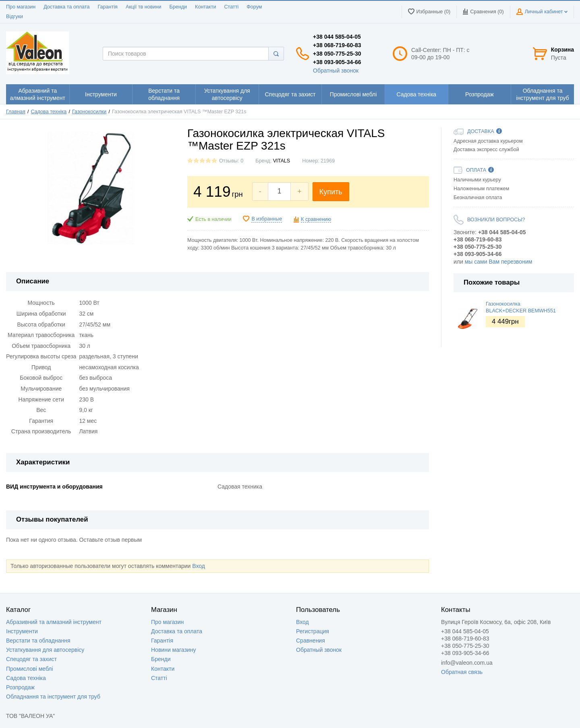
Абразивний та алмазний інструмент (54, 622)
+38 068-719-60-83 (337, 45)
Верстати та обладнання (38, 641)
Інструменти (22, 631)
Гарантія (107, 7)
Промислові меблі (30, 669)
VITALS (282, 161)
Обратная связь (462, 672)
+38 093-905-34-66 (337, 62)
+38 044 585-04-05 (337, 37)
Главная (16, 112)
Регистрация (313, 631)
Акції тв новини (144, 7)
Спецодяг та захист (31, 659)
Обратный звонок (336, 71)
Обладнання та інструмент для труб (53, 697)
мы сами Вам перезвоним (499, 262)
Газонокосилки (89, 112)
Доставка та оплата (66, 7)
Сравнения (311, 641)
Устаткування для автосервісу (45, 650)
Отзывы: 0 (231, 161)
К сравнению (316, 219)
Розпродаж (20, 687)
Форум (254, 7)
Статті (231, 7)
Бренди (178, 7)
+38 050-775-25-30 (337, 54)
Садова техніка (49, 112)
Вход (199, 566)
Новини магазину (173, 650)
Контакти (205, 7)
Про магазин (21, 7)
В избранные (267, 219)
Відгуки (14, 17)
